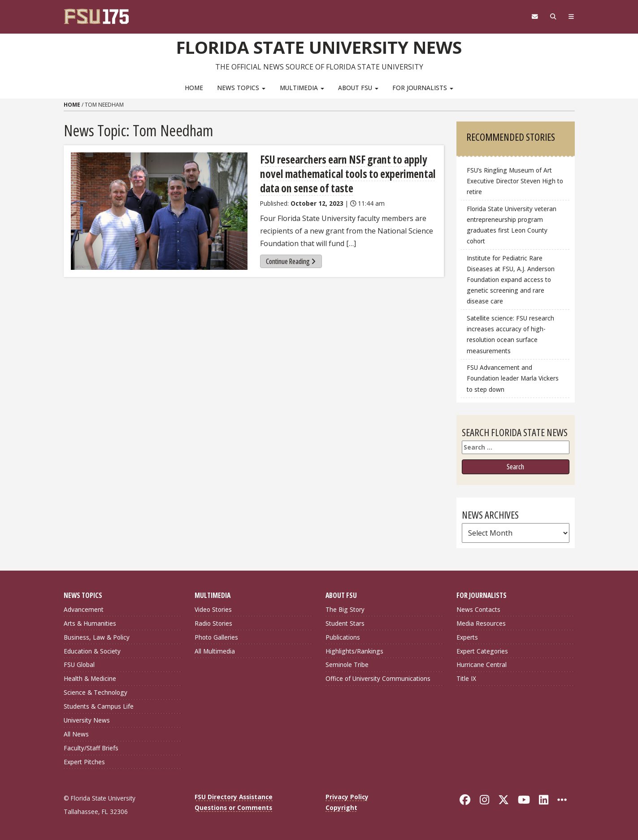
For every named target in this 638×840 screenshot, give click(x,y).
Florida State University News (319, 47)
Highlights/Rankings (354, 651)
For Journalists (423, 88)
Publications (343, 637)
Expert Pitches (84, 762)
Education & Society (92, 651)
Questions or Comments (233, 808)
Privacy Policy (347, 797)
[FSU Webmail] (535, 17)
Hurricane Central (482, 665)
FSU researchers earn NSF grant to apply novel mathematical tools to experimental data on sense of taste (348, 174)
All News (76, 734)
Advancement (84, 609)
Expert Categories (482, 651)
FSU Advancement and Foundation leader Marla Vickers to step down (513, 378)
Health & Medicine (90, 678)
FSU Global (79, 665)
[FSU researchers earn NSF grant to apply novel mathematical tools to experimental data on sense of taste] (159, 211)
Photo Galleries (216, 637)
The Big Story (345, 609)
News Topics (241, 88)
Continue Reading (291, 261)
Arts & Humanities (90, 623)
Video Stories (213, 609)
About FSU (358, 88)
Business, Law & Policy (97, 637)
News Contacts (478, 609)
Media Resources (481, 623)
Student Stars (345, 623)
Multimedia (302, 88)
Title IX (466, 678)
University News (87, 720)
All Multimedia (215, 651)
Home (194, 88)
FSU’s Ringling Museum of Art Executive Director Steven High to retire (515, 181)
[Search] (553, 17)
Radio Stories (213, 623)
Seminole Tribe (347, 665)
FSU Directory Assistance (234, 797)
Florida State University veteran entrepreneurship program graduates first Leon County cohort (512, 225)
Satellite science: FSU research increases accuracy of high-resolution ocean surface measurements (510, 334)
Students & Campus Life (99, 706)
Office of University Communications (378, 678)
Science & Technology (95, 692)
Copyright (341, 808)
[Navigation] (571, 17)
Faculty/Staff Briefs (91, 748)
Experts (467, 637)
